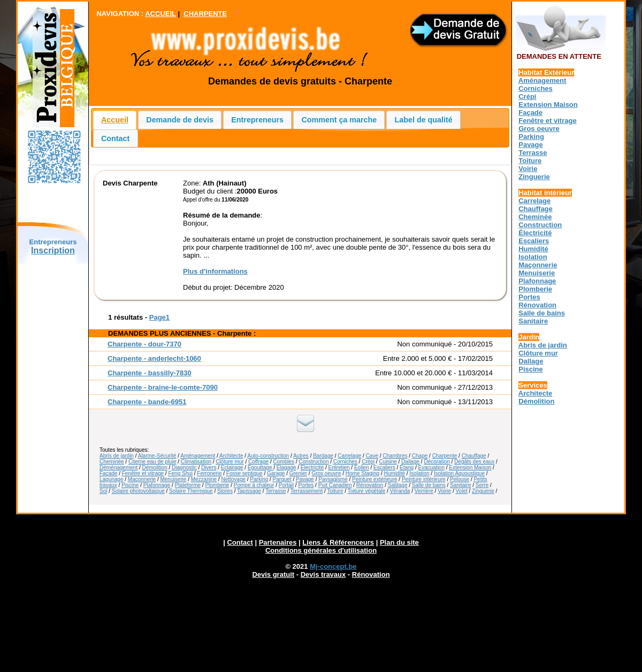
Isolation (419, 473)
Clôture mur (230, 462)
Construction (314, 462)
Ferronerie (209, 473)
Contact (115, 138)
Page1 (159, 317)
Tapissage (249, 491)
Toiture (335, 491)
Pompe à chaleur (254, 485)
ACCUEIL (160, 14)
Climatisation (196, 462)
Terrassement (307, 491)
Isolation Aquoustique (459, 473)
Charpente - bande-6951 (147, 402)
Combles (284, 462)
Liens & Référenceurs (338, 542)
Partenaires (278, 542)
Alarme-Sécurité (157, 456)
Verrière (424, 491)
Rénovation (370, 485)
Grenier (298, 473)
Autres (301, 456)
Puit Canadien (335, 485)
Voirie (444, 491)
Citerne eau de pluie (152, 462)
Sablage (398, 485)
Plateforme (188, 485)
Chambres (395, 456)
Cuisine (388, 462)
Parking (259, 479)
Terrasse (276, 491)
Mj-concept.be (333, 566)
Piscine (130, 485)
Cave (372, 456)
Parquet (282, 479)
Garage (276, 473)
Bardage (323, 456)
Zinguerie (483, 491)
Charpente (445, 456)
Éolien (362, 468)
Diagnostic (184, 468)
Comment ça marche (339, 120)
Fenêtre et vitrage (143, 473)
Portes (306, 485)
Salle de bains (429, 485)
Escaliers (384, 468)
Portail (286, 485)
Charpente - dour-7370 (144, 344)
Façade (108, 473)
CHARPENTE (205, 14)
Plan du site (399, 542)
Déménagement (119, 468)
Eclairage (232, 468)
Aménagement (198, 456)
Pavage (305, 479)
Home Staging (362, 473)
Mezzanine (204, 479)
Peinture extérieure (375, 479)
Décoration (437, 462)
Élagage (286, 468)
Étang (407, 468)
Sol (103, 491)
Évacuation (431, 468)
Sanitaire (460, 485)
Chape (420, 456)
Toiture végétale (367, 491)
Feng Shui (180, 473)
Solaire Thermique (191, 491)
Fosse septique (244, 473)
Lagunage (112, 479)
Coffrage (258, 462)
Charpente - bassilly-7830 (150, 373)
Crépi (368, 462)
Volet (461, 491)
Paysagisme (333, 479)
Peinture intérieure (424, 479)
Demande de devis (180, 120)
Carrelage (349, 456)
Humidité (395, 473)
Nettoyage (233, 479)
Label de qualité (424, 120)
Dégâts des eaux (474, 462)
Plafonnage (157, 485)
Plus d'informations (215, 271)
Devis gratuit (273, 574)
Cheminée (112, 462)
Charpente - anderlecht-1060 (154, 358)
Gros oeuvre (326, 473)
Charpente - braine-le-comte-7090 (163, 387)
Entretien (339, 468)
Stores (225, 491)
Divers (209, 468)
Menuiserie (173, 479)
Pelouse (460, 479)
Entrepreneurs (257, 120)
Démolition (155, 468)
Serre (482, 485)
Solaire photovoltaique (138, 491)
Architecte (231, 456)
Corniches (345, 462)
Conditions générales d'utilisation (321, 550)
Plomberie (217, 485)
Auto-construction (268, 456)
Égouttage (261, 468)
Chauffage (474, 456)
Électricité (312, 468)
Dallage (410, 462)
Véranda (400, 491)
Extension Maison (470, 468)
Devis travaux (323, 574)
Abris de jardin (117, 456)
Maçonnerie (142, 479)
